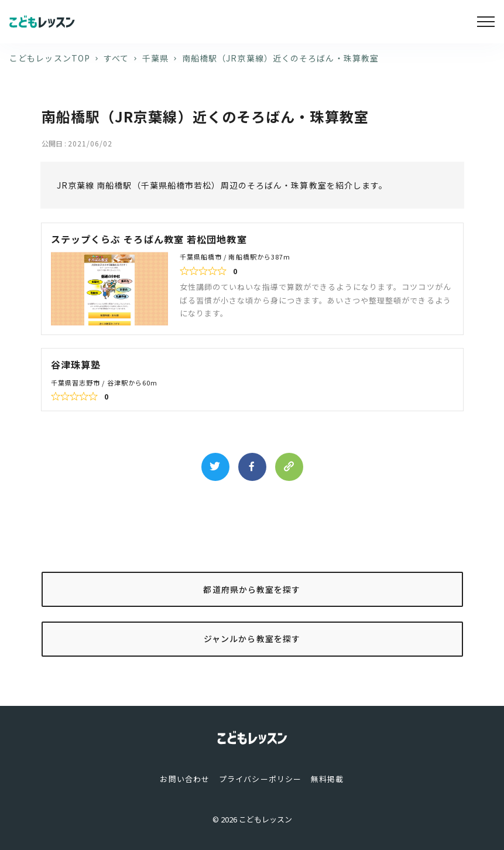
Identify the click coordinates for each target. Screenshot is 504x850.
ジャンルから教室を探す (252, 639)
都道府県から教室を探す (252, 589)
